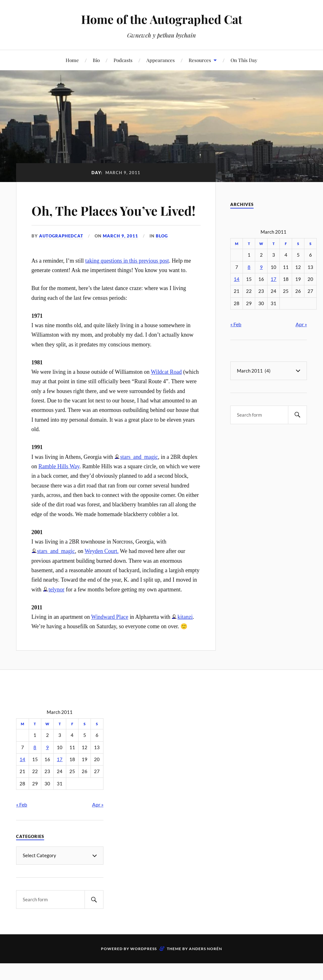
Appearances (161, 60)
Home (72, 60)
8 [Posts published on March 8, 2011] (249, 267)
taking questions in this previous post (127, 279)
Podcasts (123, 60)
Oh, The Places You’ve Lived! (101, 219)
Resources (200, 60)
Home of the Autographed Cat (162, 19)
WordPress (144, 967)
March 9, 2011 (120, 254)
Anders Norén (206, 967)
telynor (57, 607)
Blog (162, 254)
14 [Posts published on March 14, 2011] (237, 279)
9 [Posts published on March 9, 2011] (261, 267)
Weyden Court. (102, 569)
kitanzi (185, 635)
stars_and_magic (139, 475)
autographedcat (61, 254)
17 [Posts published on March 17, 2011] (273, 279)
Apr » (301, 324)
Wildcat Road (166, 390)
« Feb (236, 324)
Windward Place (110, 635)
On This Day (244, 60)
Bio (96, 60)
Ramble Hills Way (59, 484)
